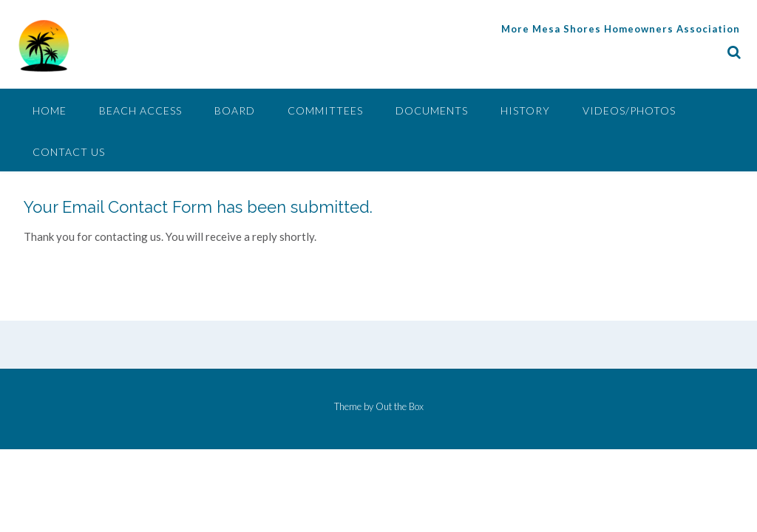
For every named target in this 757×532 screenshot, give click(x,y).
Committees (325, 110)
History (525, 110)
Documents (432, 110)
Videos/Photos (629, 110)
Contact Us (69, 152)
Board (235, 110)
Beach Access (140, 110)
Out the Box (400, 406)
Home (50, 110)
